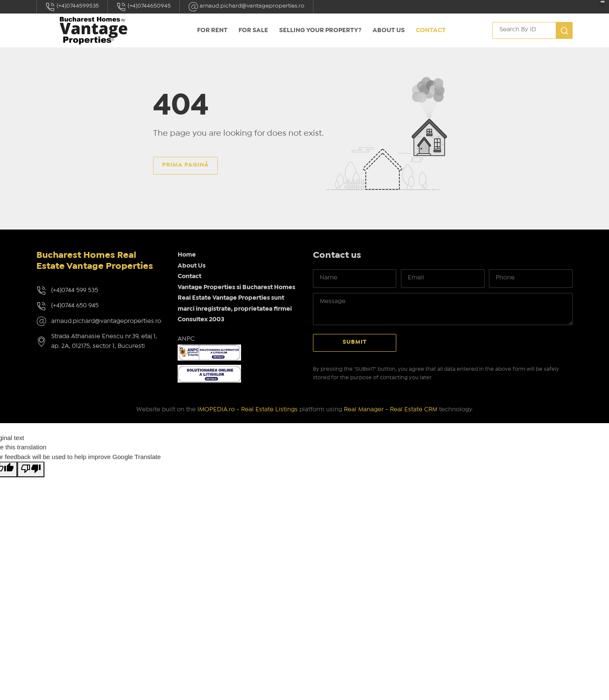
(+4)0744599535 (72, 7)
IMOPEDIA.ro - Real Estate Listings (248, 410)
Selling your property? (320, 30)
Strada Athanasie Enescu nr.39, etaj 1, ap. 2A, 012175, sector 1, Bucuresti (104, 341)
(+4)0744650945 (144, 7)
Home (187, 255)
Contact (431, 30)
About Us (389, 30)
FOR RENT (212, 30)
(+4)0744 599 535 (75, 290)
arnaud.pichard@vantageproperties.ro (246, 7)
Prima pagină (185, 165)
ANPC (186, 339)
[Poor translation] (31, 469)
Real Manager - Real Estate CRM (391, 410)
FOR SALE (253, 30)
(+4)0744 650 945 (75, 306)
